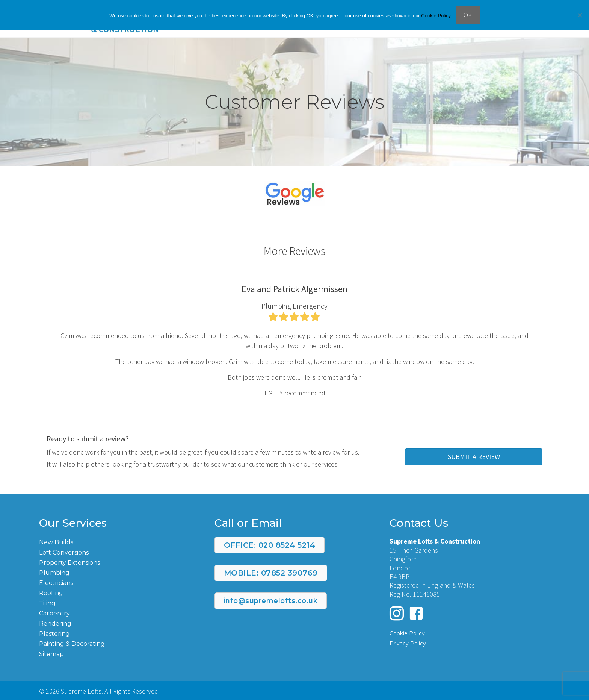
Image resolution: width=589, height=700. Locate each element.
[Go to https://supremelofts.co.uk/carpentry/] (119, 613)
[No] (580, 15)
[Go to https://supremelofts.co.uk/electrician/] (119, 583)
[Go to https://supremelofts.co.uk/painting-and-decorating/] (119, 643)
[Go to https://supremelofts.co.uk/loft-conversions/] (119, 552)
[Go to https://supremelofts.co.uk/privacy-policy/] (470, 643)
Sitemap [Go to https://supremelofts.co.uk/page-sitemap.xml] (51, 654)
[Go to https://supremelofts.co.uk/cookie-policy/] (470, 633)
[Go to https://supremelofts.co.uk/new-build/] (119, 542)
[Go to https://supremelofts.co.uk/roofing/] (119, 593)
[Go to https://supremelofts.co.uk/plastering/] (119, 633)
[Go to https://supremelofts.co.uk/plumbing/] (119, 572)
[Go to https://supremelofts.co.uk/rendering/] (119, 623)
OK (468, 15)
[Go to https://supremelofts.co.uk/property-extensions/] (119, 562)
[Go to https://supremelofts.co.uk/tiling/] (119, 603)
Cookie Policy (436, 16)
